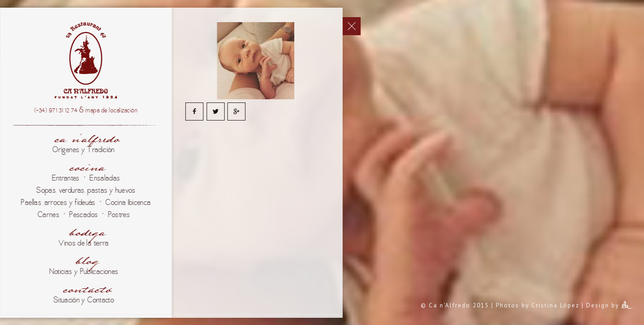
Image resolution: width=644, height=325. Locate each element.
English (12, 131)
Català (12, 83)
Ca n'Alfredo (112, 208)
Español (12, 35)
